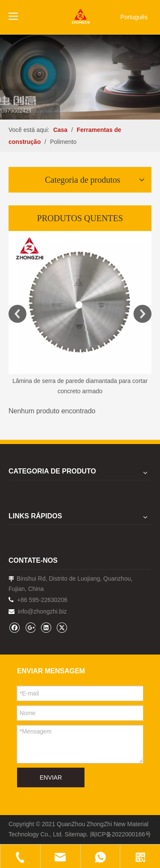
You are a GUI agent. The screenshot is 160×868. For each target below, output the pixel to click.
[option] (80, 314)
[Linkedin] (46, 627)
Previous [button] (17, 314)
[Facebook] (14, 627)
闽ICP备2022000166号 (121, 834)
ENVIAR (51, 777)
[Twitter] (62, 627)
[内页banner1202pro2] (80, 77)
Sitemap (76, 834)
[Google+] (30, 627)
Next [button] (143, 314)
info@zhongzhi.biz (42, 611)
